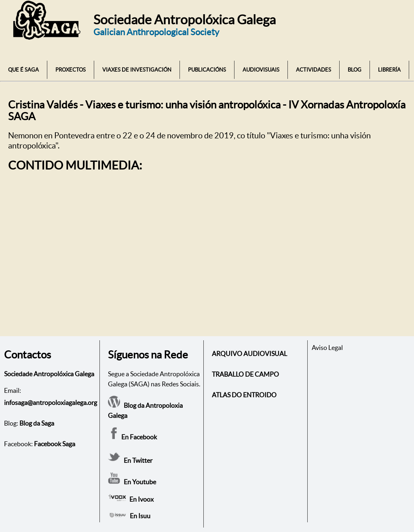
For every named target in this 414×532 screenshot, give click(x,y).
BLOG (355, 70)
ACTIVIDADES (314, 70)
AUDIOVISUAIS (261, 70)
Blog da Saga (37, 423)
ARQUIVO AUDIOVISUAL (249, 354)
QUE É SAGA (23, 70)
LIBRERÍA (389, 70)
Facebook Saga (55, 444)
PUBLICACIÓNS (207, 70)
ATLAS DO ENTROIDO (244, 395)
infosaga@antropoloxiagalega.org (51, 403)
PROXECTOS (71, 70)
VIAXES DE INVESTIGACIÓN (137, 70)
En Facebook (132, 437)
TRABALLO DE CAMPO (245, 374)
